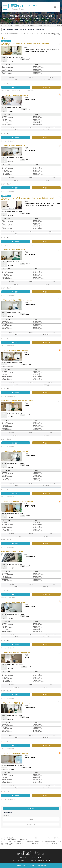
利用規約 (39, 858)
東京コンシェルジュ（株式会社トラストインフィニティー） (21, 91)
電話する (47, 87)
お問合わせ (16, 87)
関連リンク (23, 858)
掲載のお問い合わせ (43, 860)
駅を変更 (31, 819)
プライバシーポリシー (19, 860)
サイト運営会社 (32, 860)
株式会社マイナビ (11, 141)
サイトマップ (32, 858)
